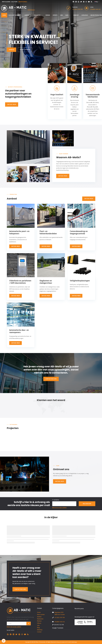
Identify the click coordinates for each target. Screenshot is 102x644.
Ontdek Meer (12, 104)
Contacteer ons (51, 379)
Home (39, 612)
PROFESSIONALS (23, 2)
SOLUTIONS (14, 2)
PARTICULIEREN (6, 2)
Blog (38, 628)
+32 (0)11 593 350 (78, 9)
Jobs (38, 625)
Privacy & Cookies (61, 642)
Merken (39, 621)
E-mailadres (56, 500)
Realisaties (40, 619)
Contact (39, 632)
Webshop (40, 630)
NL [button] (96, 2)
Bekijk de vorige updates (59, 508)
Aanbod (11, 50)
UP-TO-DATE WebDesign (71, 642)
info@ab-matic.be (95, 9)
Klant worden (25, 50)
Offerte (39, 623)
